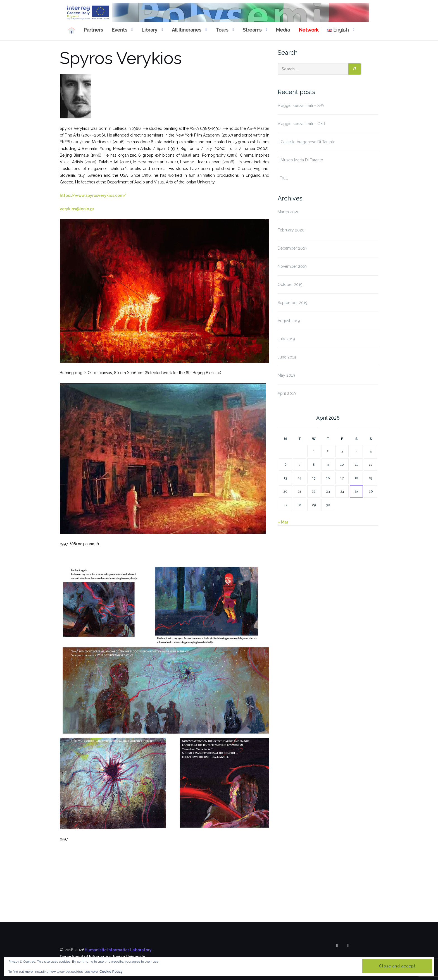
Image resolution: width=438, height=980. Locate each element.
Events (119, 30)
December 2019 (292, 248)
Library (149, 30)
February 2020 (291, 230)
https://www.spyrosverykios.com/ (93, 195)
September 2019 (293, 303)
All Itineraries (186, 30)
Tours (222, 30)
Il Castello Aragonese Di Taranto (307, 142)
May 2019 (286, 375)
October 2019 (290, 285)
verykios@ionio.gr (77, 209)
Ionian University (129, 957)
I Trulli (283, 178)
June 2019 (287, 357)
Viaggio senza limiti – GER (301, 124)
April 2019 (287, 393)
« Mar (283, 522)
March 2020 (289, 212)
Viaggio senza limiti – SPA (301, 106)
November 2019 (292, 266)
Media (283, 30)
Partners (93, 30)
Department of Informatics (85, 957)
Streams (252, 30)
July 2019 (286, 339)
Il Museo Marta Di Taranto (300, 160)
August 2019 (289, 321)
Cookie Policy (111, 972)
